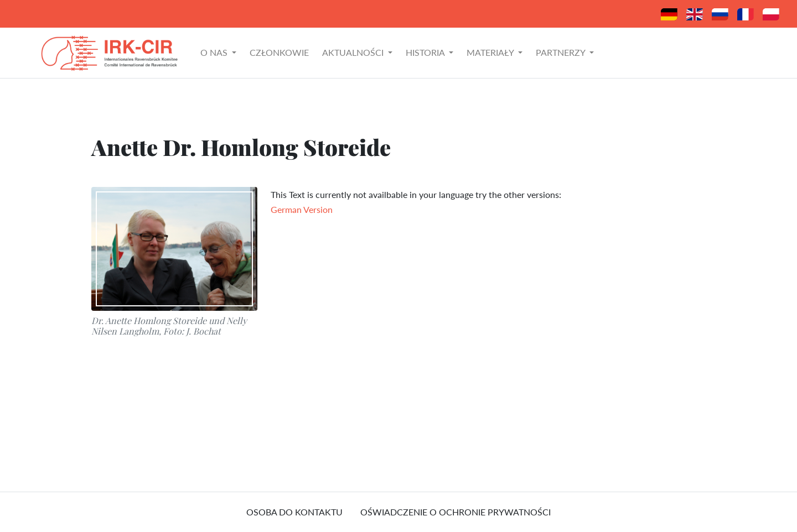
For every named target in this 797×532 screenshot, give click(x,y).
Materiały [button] (491, 52)
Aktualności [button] (354, 52)
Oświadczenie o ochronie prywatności (456, 512)
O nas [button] (215, 52)
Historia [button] (426, 52)
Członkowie (279, 52)
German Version (302, 209)
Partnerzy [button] (561, 52)
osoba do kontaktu (294, 512)
